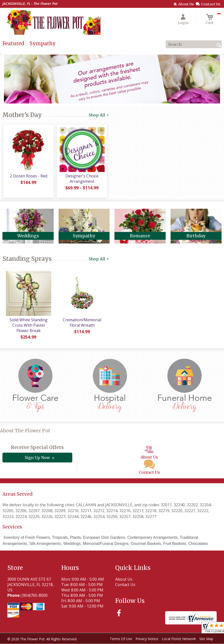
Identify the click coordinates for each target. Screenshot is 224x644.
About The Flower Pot (25, 432)
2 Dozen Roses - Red (28, 177)
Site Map (206, 640)
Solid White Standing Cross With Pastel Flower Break (28, 326)
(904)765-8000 (35, 596)
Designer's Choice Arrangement (81, 180)
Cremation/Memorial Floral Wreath (81, 323)
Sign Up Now (37, 459)
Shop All (99, 115)
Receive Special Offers (37, 448)
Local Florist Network (179, 640)
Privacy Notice (147, 640)
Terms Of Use (121, 640)
